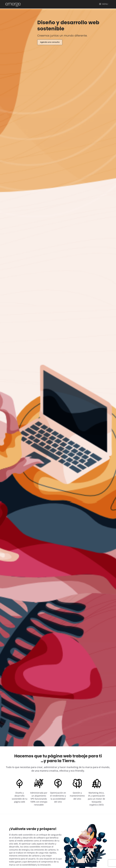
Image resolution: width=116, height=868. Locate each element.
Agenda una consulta (50, 42)
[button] (104, 4)
